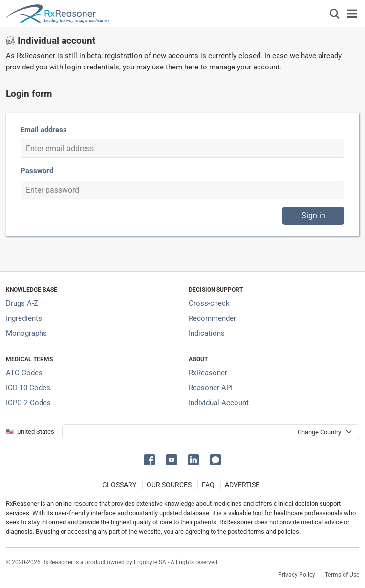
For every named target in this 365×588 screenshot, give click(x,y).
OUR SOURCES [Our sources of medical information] (169, 485)
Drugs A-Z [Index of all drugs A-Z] (22, 303)
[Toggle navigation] (352, 13)
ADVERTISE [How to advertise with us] (242, 485)
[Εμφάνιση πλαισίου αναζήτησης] (335, 13)
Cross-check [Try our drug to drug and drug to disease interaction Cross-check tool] (209, 303)
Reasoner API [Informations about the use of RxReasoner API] (211, 388)
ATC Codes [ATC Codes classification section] (24, 373)
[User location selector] (211, 432)
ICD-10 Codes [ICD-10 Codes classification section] (28, 388)
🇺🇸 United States (30, 432)
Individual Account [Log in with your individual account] (219, 403)
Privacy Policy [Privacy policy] (297, 575)
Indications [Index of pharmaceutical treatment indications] (207, 333)
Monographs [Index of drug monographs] (26, 333)
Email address (44, 130)
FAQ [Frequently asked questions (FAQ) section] (208, 485)
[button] (151, 459)
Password (37, 171)
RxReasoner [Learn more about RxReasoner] (208, 373)
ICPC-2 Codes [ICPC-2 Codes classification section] (28, 403)
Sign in (313, 215)
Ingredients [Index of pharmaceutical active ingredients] (24, 318)
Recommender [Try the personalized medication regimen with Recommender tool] (212, 318)
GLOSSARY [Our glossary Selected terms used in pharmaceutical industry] (119, 485)
